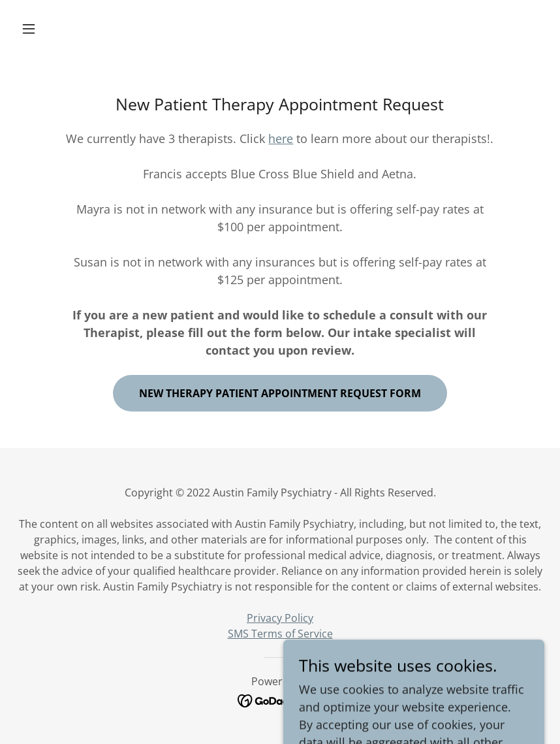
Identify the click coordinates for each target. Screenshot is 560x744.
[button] (55, 29)
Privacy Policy (280, 618)
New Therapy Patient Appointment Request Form (280, 393)
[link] (280, 700)
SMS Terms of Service (280, 634)
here (281, 138)
